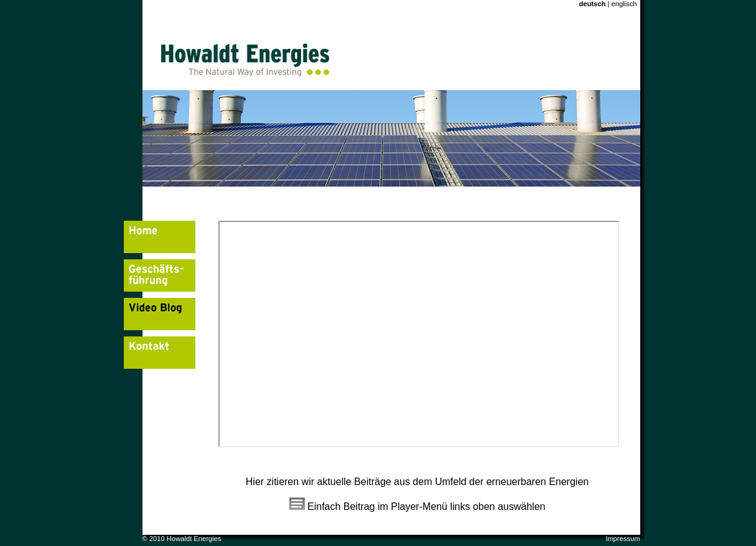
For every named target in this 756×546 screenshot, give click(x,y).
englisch (623, 4)
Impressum (623, 539)
